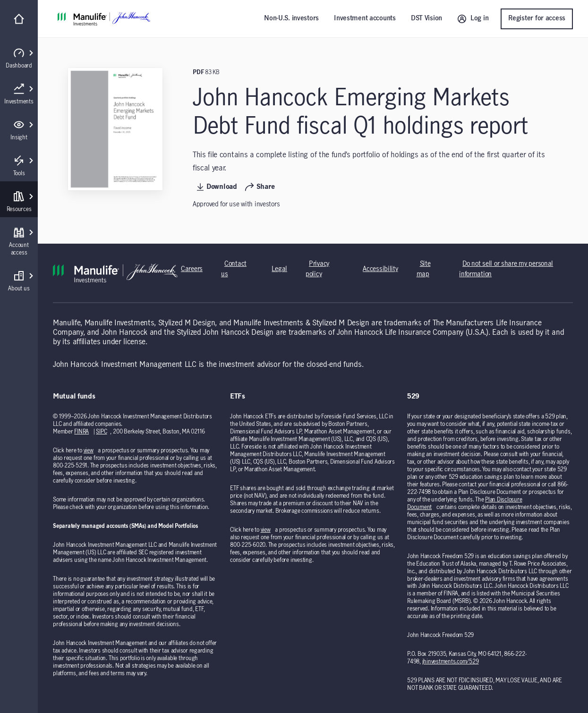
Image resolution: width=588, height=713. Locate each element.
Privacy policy (317, 269)
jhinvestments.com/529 (451, 662)
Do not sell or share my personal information (506, 269)
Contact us (234, 269)
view (89, 450)
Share (260, 187)
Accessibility (380, 269)
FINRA (81, 432)
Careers (192, 269)
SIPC (101, 432)
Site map (424, 269)
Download (217, 187)
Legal (279, 269)
